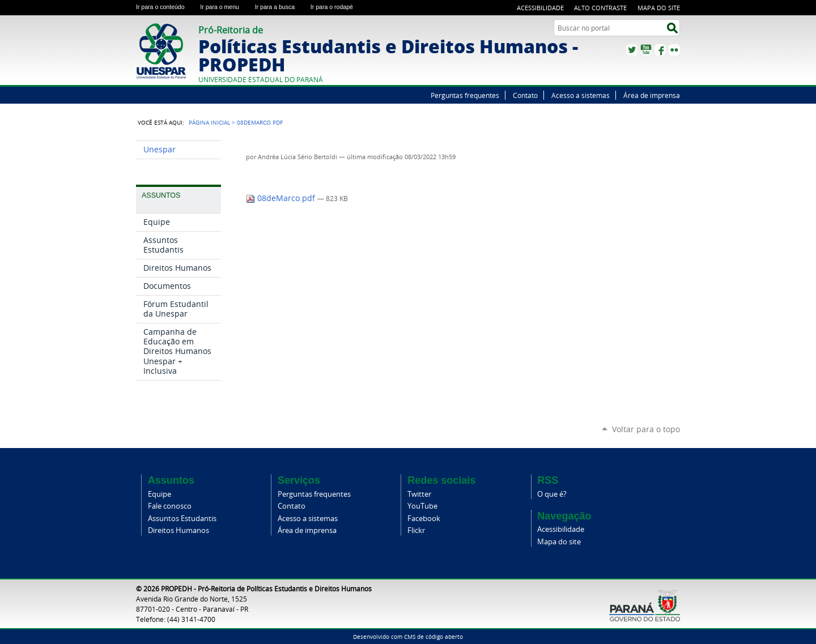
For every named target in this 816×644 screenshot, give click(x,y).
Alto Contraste (600, 8)
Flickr (674, 50)
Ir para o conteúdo (166, 7)
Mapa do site (659, 8)
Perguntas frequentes (465, 95)
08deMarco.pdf (282, 198)
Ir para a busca (280, 7)
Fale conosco (170, 506)
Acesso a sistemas (581, 95)
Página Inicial (209, 122)
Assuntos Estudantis (182, 519)
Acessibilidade (540, 8)
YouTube (646, 50)
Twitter (632, 50)
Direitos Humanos (178, 530)
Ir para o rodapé (337, 7)
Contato (525, 95)
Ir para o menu (225, 7)
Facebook (660, 50)
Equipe (160, 494)
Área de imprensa (652, 95)
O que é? (552, 494)
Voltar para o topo (646, 429)
